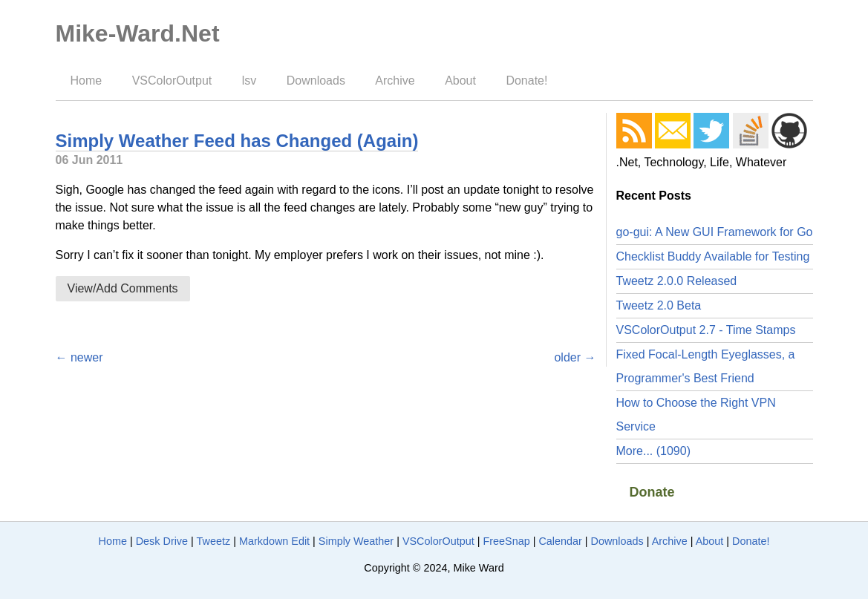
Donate (652, 492)
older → (575, 357)
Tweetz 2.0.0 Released (677, 281)
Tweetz (214, 541)
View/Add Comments (123, 288)
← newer (79, 357)
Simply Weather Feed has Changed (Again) (237, 141)
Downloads (316, 81)
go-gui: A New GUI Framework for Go (715, 232)
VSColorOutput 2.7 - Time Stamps (706, 330)
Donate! (526, 81)
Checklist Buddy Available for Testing (713, 256)
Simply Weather (356, 541)
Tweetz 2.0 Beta (659, 305)
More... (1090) (653, 451)
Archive (395, 81)
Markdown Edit (274, 541)
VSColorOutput (172, 81)
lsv (249, 81)
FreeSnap (506, 541)
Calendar (560, 541)
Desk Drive (162, 541)
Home (87, 81)
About (460, 81)
